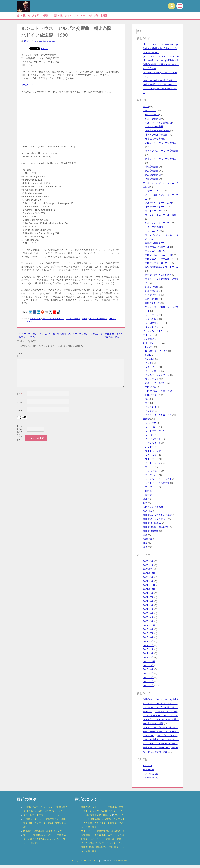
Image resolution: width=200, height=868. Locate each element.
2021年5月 (148, 605)
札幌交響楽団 (152, 167)
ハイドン (150, 447)
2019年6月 (148, 637)
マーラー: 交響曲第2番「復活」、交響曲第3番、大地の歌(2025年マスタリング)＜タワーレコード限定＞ (45, 839)
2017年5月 (148, 653)
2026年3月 (148, 561)
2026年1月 (148, 565)
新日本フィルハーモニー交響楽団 (162, 151)
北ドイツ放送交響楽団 (98, 319)
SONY (148, 355)
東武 (147, 399)
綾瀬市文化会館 (153, 303)
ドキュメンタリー (152, 327)
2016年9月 (148, 665)
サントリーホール (154, 211)
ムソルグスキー (153, 471)
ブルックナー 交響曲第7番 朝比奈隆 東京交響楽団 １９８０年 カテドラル (161, 732)
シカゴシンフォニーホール (158, 223)
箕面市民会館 (152, 299)
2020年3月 (148, 621)
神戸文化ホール (153, 295)
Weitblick (150, 359)
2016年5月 (148, 677)
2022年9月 (148, 581)
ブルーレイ (149, 335)
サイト (19, 410)
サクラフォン (152, 367)
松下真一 (150, 495)
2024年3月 (148, 577)
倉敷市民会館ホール (155, 243)
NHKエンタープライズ (156, 351)
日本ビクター (152, 395)
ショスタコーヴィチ (155, 431)
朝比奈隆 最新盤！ (99, 15)
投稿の (149, 770)
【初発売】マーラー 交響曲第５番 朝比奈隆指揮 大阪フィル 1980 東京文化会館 (162, 64)
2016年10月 (149, 661)
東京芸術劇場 (152, 291)
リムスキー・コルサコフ (157, 483)
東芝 (147, 403)
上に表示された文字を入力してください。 (19, 434)
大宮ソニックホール (155, 251)
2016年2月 (148, 681)
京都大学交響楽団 (154, 126)
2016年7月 (148, 673)
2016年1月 (148, 685)
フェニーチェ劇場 (154, 227)
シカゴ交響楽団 (153, 119)
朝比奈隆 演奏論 (152, 523)
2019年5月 (148, 641)
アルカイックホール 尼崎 (158, 203)
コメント (19, 355)
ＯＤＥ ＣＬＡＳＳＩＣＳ (158, 415)
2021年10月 (149, 589)
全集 (145, 499)
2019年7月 (148, 633)
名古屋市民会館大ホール (157, 247)
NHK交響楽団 (152, 114)
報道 (145, 503)
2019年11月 (149, 625)
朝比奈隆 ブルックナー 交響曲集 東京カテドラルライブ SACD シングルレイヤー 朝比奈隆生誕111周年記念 (103, 811)
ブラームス (151, 455)
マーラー (150, 467)
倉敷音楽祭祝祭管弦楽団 (157, 130)
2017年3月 (148, 657)
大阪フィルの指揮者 (153, 507)
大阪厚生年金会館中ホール (158, 263)
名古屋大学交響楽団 (155, 139)
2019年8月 (148, 629)
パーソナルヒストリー (154, 331)
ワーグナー (151, 487)
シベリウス (151, 423)
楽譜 (145, 535)
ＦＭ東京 (150, 411)
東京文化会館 (152, 287)
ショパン (150, 435)
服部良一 (150, 491)
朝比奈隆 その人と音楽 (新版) (33, 15)
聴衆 (145, 543)
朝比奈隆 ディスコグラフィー (69, 15)
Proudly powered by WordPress (85, 860)
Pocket (44, 48)
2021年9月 (148, 593)
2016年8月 (148, 669)
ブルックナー (152, 459)
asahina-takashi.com (48, 41)
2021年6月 (148, 601)
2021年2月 (148, 609)
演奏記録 (147, 539)
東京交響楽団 (152, 171)
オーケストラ (35, 319)
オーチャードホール (155, 207)
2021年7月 (148, 597)
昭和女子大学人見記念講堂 (158, 275)
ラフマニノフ (150, 339)
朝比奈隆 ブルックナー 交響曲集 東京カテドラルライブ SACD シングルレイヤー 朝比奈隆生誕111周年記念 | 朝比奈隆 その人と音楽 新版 (161, 743)
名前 (19, 394)
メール (20, 402)
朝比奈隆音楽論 (151, 531)
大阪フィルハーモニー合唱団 (160, 391)
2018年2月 (148, 649)
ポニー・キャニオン (155, 383)
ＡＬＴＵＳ (151, 407)
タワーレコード (153, 371)
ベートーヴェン (153, 463)
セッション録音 (151, 319)
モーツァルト (152, 475)
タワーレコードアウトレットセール (161, 56)
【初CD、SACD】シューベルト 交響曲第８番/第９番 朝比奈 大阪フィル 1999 (161, 48)
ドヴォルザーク (153, 443)
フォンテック (152, 379)
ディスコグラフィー (153, 323)
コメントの (151, 774)
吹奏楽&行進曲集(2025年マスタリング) (43, 831)
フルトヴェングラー (155, 451)
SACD (146, 106)
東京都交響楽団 (153, 175)
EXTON (149, 347)
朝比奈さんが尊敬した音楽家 (157, 515)
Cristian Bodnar (121, 860)
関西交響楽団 (152, 179)
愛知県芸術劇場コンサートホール (162, 267)
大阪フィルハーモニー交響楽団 (161, 143)
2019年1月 (148, 645)
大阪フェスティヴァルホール (160, 259)
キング (148, 363)
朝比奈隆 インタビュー (155, 519)
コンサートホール (152, 191)
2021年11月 (149, 585)
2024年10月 (149, 573)
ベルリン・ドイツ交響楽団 (158, 123)
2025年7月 (148, 569)
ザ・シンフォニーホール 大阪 (161, 215)
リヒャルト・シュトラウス (53, 319)
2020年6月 (148, 613)
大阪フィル (151, 387)
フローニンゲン (153, 231)
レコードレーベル (73, 319)
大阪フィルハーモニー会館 (158, 255)
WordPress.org (151, 778)
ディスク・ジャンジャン (157, 375)
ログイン (147, 765)
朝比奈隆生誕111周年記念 (156, 527)
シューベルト (152, 427)
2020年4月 (148, 617)
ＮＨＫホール (152, 315)
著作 (145, 547)
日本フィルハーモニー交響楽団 (161, 159)
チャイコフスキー (154, 439)
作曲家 (85, 319)
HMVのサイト (28, 85)
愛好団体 (147, 511)
